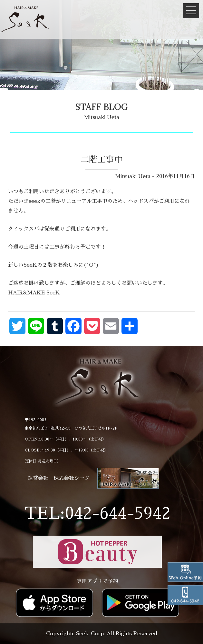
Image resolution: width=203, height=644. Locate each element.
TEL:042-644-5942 (97, 513)
